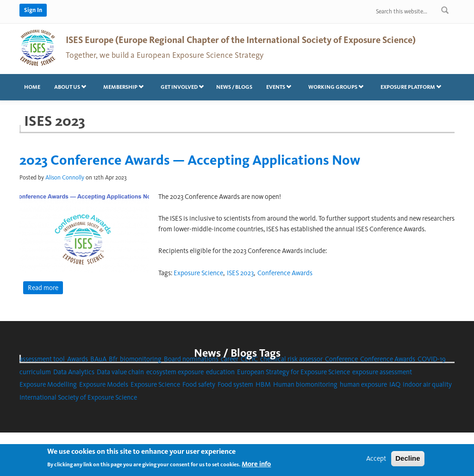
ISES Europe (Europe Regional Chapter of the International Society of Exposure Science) (241, 40)
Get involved (179, 84)
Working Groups (333, 84)
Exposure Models (104, 384)
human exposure (363, 384)
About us (67, 84)
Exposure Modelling (48, 384)
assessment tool (42, 359)
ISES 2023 (240, 273)
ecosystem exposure (175, 372)
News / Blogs (234, 87)
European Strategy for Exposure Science (293, 372)
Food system (235, 384)
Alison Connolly (65, 177)
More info (256, 466)
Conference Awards (285, 273)
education (220, 372)
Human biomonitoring (305, 384)
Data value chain (120, 372)
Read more (45, 287)
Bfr (113, 359)
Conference (341, 359)
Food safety (199, 384)
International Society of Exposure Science (78, 397)
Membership (121, 84)
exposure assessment (382, 372)
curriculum (35, 372)
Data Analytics (74, 372)
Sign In (33, 10)
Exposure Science (198, 273)
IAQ (395, 384)
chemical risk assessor (291, 359)
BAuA (98, 359)
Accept (376, 460)
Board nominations (191, 359)
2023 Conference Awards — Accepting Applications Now (190, 160)
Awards (78, 359)
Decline (408, 460)
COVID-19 (432, 359)
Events (276, 84)
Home (32, 87)
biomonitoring (141, 359)
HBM (263, 384)
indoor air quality (427, 384)
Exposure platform (408, 84)
